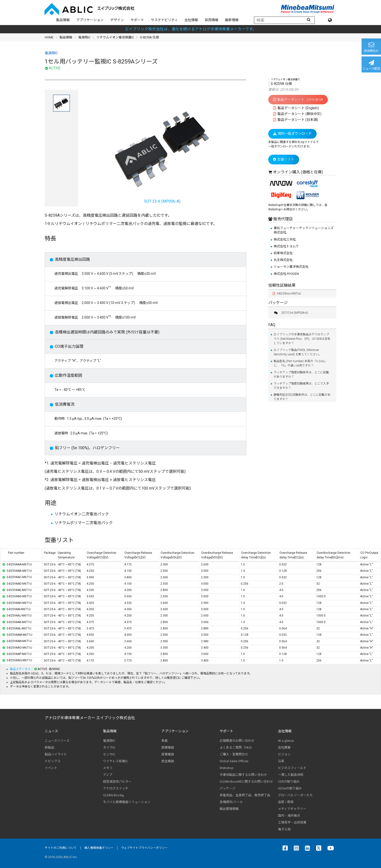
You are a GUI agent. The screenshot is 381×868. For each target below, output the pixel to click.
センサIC (109, 754)
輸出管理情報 (229, 809)
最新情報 (232, 20)
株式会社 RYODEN (286, 274)
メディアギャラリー (292, 809)
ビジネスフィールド (292, 768)
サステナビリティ (164, 20)
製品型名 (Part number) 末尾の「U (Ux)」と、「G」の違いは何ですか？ (300, 363)
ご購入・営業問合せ (234, 754)
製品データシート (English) (296, 108)
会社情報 (191, 20)
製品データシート (298, 99)
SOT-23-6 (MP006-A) (290, 313)
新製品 (49, 747)
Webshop (227, 768)
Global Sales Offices (234, 761)
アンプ (108, 775)
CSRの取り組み (289, 782)
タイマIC (109, 747)
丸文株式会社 (283, 260)
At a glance (286, 741)
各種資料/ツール (231, 802)
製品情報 (63, 20)
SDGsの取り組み (290, 788)
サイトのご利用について (61, 848)
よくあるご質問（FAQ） (237, 747)
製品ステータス (21, 669)
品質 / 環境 (286, 802)
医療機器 (168, 747)
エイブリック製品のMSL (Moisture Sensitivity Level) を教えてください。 (298, 352)
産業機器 (168, 754)
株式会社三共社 (285, 239)
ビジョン (284, 754)
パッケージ (278, 303)
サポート (137, 20)
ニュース (51, 731)
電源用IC (84, 37)
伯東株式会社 (283, 253)
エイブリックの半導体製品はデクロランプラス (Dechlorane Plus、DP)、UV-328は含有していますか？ (302, 339)
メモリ (108, 768)
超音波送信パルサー (117, 782)
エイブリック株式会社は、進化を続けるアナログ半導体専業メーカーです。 (191, 29)
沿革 (281, 761)
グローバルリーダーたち (295, 795)
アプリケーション (90, 20)
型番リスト (284, 159)
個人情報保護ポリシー (99, 848)
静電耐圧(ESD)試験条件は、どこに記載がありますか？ (302, 397)
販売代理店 (283, 219)
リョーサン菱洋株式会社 (291, 267)
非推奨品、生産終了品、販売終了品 (245, 795)
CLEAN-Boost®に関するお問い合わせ (246, 782)
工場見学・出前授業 (292, 822)
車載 (165, 741)
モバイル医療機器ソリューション (127, 802)
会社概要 (284, 747)
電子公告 (284, 829)
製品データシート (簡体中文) (297, 114)
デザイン (117, 20)
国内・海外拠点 (289, 816)
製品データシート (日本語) (296, 120)
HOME (49, 37)
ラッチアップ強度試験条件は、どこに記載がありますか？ (301, 375)
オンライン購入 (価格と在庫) (298, 172)
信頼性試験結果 (282, 285)
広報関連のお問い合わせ (237, 741)
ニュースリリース (57, 741)
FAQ (272, 325)
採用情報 (212, 20)
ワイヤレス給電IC (115, 761)
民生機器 (168, 761)
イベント (51, 768)
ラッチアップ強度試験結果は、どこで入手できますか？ (301, 386)
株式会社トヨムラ (286, 246)
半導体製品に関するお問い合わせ (243, 775)
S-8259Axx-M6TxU (287, 294)
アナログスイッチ (116, 788)
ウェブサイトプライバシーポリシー (144, 848)
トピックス (53, 761)
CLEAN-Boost (113, 795)
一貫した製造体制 (291, 775)
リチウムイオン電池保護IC (115, 37)
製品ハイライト (56, 754)
